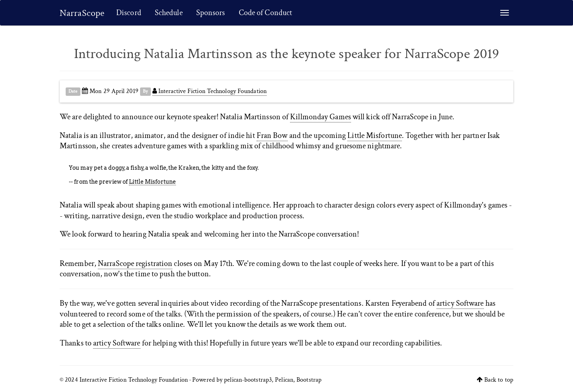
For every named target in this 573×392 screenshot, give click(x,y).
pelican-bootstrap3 (248, 380)
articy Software (460, 303)
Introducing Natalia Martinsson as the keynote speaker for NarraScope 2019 (286, 54)
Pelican (284, 380)
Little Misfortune (375, 136)
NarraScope (82, 13)
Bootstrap (309, 380)
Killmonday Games (321, 117)
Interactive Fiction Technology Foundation (210, 91)
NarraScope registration (135, 264)
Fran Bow (272, 136)
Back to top (499, 380)
